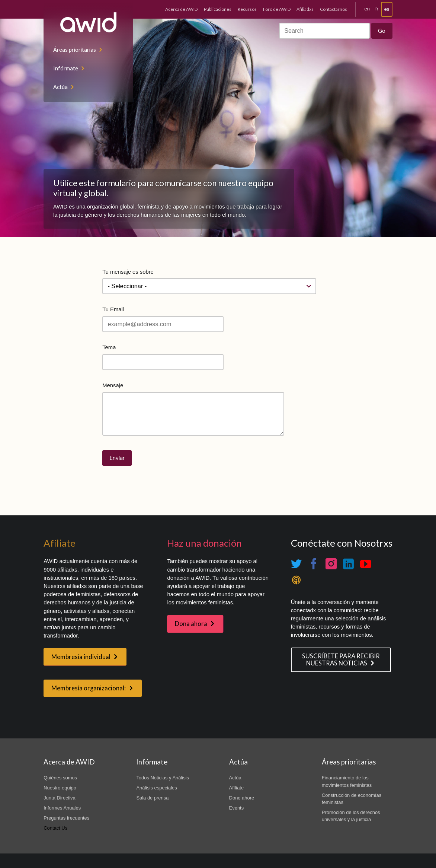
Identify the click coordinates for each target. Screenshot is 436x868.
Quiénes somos (60, 778)
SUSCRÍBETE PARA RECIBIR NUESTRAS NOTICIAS (341, 660)
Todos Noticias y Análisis (163, 778)
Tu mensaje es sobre (128, 272)
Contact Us (55, 828)
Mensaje (113, 385)
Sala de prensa (152, 798)
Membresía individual (81, 657)
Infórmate (66, 68)
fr (377, 9)
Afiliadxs (305, 9)
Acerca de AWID (181, 9)
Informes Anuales (62, 808)
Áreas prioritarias (75, 50)
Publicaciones (218, 9)
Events (237, 808)
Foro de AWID (277, 9)
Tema (109, 347)
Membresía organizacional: (89, 688)
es (387, 9)
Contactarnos (334, 9)
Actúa (60, 87)
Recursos (247, 9)
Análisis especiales (156, 788)
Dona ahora (191, 624)
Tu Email (113, 309)
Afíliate (237, 788)
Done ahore (242, 798)
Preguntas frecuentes (66, 818)
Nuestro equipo (60, 788)
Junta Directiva (60, 798)
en (367, 9)
